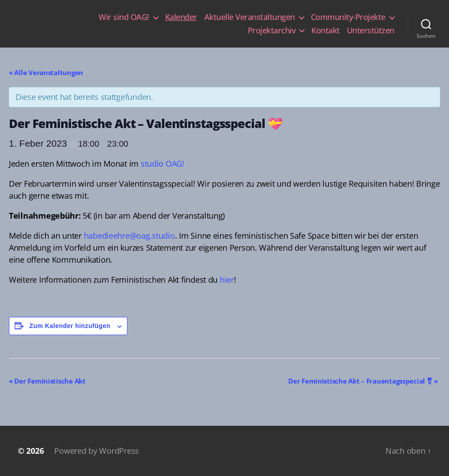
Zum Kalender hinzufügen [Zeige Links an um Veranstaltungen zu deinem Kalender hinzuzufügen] (70, 326)
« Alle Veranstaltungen (46, 72)
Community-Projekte (348, 17)
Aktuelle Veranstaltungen (250, 17)
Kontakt (326, 31)
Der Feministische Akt (47, 381)
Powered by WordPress (97, 451)
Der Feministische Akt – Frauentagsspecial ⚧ (363, 381)
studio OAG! (163, 164)
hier (227, 280)
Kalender (181, 17)
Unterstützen (371, 31)
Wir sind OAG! (124, 17)
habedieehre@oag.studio (129, 236)
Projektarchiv (272, 31)
